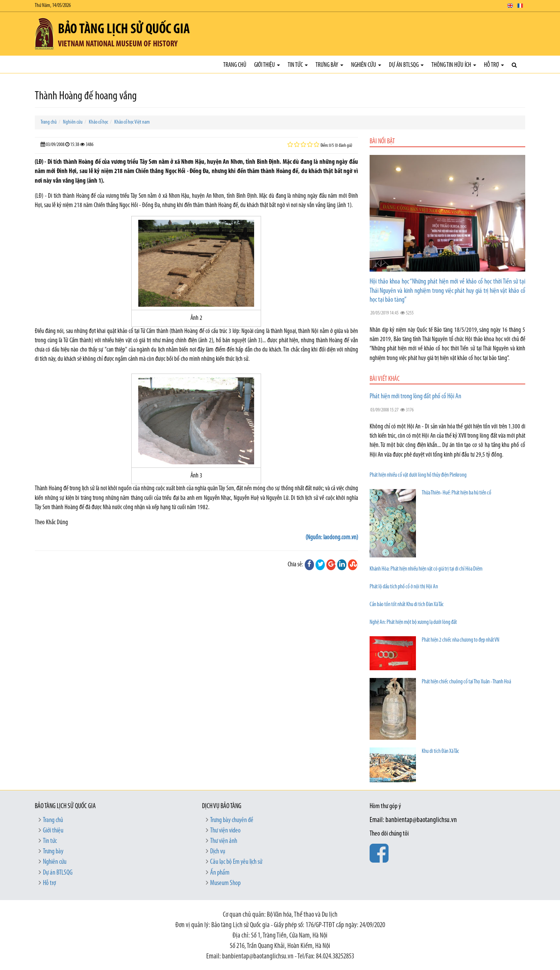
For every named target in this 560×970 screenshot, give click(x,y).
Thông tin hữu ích (454, 65)
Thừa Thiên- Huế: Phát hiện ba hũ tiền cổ (456, 493)
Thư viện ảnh (224, 841)
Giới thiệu (267, 65)
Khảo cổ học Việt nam (132, 122)
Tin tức (298, 65)
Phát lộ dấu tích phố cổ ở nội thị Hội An (404, 587)
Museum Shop (225, 883)
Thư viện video (225, 831)
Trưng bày (329, 65)
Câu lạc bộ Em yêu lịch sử (236, 862)
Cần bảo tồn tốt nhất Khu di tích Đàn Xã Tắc (407, 605)
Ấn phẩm (220, 873)
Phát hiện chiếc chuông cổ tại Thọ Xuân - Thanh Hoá (466, 682)
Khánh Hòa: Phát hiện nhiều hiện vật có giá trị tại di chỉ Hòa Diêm (426, 569)
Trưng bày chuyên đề (232, 820)
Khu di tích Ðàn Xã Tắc (440, 752)
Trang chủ (235, 65)
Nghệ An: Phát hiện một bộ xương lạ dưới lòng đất (413, 623)
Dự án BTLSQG (406, 65)
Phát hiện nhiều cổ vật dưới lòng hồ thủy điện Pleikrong (418, 475)
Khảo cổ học (98, 122)
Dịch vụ (218, 852)
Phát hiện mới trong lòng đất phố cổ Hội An (415, 397)
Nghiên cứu (366, 65)
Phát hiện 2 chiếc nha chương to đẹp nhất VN (461, 640)
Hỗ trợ (494, 65)
